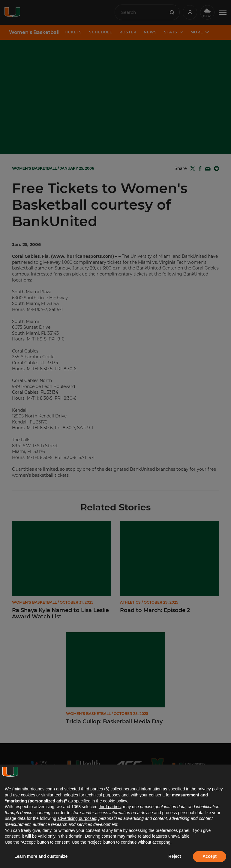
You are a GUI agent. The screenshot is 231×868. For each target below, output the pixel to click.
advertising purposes (77, 818)
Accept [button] (210, 856)
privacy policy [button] (210, 789)
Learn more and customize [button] (41, 856)
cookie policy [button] (115, 801)
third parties (110, 807)
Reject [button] (175, 856)
